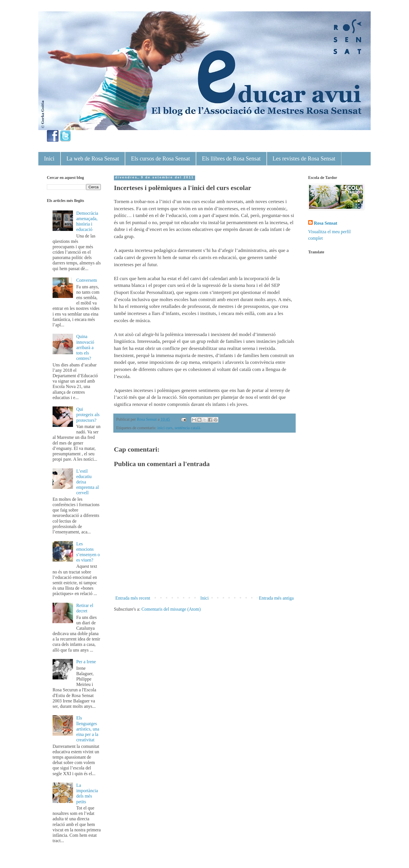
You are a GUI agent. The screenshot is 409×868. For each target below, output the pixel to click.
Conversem (86, 280)
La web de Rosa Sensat (93, 158)
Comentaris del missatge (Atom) (171, 609)
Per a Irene (86, 662)
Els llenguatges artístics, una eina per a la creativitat (88, 729)
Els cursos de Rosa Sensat (160, 158)
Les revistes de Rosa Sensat (304, 158)
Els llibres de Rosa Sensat (231, 158)
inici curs (165, 428)
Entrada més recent (133, 598)
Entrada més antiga (276, 598)
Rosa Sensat (325, 223)
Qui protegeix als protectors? (88, 415)
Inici (49, 158)
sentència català (187, 428)
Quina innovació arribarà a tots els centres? (85, 347)
